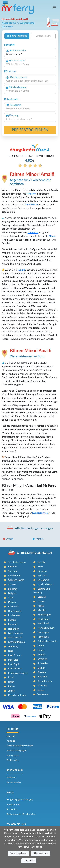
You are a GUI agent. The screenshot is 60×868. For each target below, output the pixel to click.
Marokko (42, 610)
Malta (41, 606)
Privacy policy (13, 755)
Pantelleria (43, 637)
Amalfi (21, 270)
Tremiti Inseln (45, 681)
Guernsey (13, 647)
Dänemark (13, 607)
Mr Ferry (31, 194)
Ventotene (43, 694)
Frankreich (14, 629)
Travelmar (33, 233)
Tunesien (42, 686)
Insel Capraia (15, 655)
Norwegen (43, 632)
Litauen (41, 601)
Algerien (12, 571)
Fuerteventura (15, 633)
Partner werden (14, 782)
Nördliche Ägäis (46, 628)
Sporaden (42, 677)
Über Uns (11, 736)
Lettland (42, 597)
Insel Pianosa (15, 669)
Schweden (43, 663)
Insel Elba (13, 660)
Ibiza (11, 651)
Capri (11, 598)
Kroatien (42, 571)
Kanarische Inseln (17, 695)
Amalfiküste (31, 205)
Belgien (12, 593)
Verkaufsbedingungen (16, 751)
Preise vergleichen (30, 130)
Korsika (42, 562)
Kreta (40, 567)
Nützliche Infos (13, 804)
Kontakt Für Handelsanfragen (20, 746)
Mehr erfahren (35, 847)
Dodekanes (14, 615)
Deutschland (15, 611)
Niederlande (44, 619)
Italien (11, 686)
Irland (11, 678)
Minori (52, 236)
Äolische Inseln (16, 580)
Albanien (13, 567)
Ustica (41, 690)
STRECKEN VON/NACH (35, 553)
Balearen (13, 589)
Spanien (42, 672)
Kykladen (42, 576)
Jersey (12, 691)
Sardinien (42, 659)
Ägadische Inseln (17, 562)
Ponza (41, 650)
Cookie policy (13, 760)
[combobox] (30, 55)
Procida (42, 655)
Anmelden (11, 778)
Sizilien (41, 668)
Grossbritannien (16, 642)
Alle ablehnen (41, 853)
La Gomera (43, 580)
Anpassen (29, 861)
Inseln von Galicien (18, 673)
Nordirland (43, 624)
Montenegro (44, 615)
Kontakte (11, 741)
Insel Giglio (14, 664)
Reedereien (12, 809)
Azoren (12, 584)
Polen (41, 646)
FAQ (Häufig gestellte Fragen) (20, 800)
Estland (12, 620)
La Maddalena (45, 584)
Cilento (12, 602)
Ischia (11, 682)
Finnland (13, 624)
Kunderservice (40, 513)
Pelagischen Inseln (47, 641)
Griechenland (15, 638)
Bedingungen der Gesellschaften (21, 814)
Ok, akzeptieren (18, 853)
